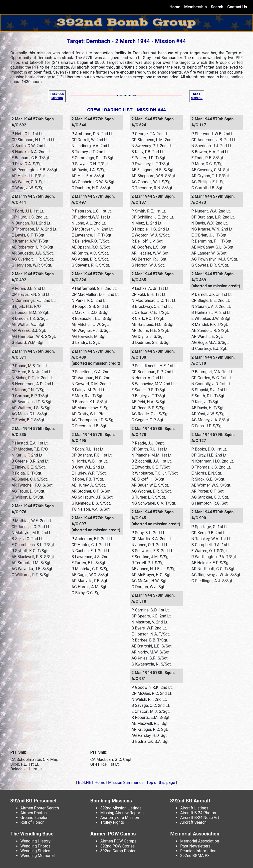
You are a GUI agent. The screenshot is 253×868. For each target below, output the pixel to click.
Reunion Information (198, 851)
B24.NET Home (92, 783)
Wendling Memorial (38, 856)
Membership (196, 7)
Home (176, 7)
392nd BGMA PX (195, 856)
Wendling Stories (35, 851)
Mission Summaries (126, 783)
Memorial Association (200, 841)
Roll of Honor (32, 822)
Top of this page (161, 783)
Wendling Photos (35, 846)
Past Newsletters (195, 846)
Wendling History (36, 841)
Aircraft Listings (194, 808)
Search (217, 7)
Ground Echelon (34, 818)
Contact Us (237, 7)
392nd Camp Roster (118, 851)
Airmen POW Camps (118, 841)
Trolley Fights (112, 822)
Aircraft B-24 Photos (198, 813)
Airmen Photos (34, 813)
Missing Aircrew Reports (122, 813)
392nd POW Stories (117, 846)
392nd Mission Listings (121, 808)
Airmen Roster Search (40, 808)
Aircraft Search (193, 822)
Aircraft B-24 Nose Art (200, 818)
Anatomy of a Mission (120, 818)
